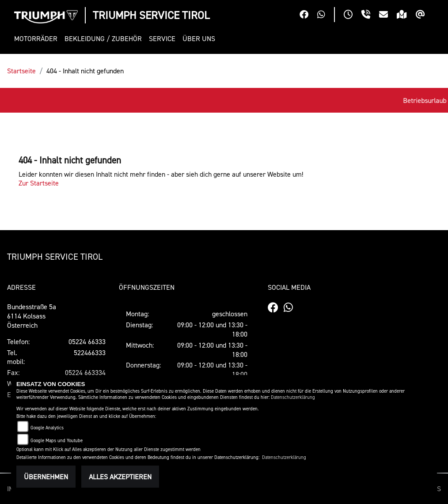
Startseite (21, 71)
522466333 (90, 352)
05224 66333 (87, 341)
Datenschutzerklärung (293, 397)
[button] (38, 39)
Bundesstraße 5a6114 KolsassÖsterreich (32, 316)
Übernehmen (46, 477)
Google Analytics (47, 428)
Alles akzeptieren (120, 477)
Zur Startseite (39, 183)
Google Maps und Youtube (57, 441)
